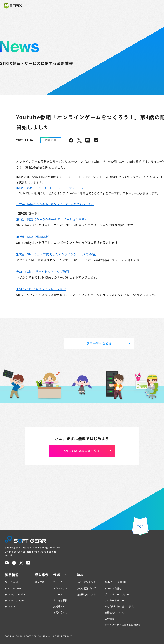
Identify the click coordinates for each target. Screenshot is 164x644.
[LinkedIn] (28, 563)
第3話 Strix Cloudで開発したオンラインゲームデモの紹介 (57, 254)
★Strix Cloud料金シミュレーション (41, 289)
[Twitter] (21, 563)
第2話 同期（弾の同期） (34, 237)
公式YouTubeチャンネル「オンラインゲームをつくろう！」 (55, 204)
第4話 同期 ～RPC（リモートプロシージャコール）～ (53, 188)
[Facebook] (14, 563)
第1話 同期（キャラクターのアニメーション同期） (52, 219)
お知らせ (51, 140)
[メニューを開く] (157, 5)
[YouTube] (7, 563)
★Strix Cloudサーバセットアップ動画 (43, 272)
